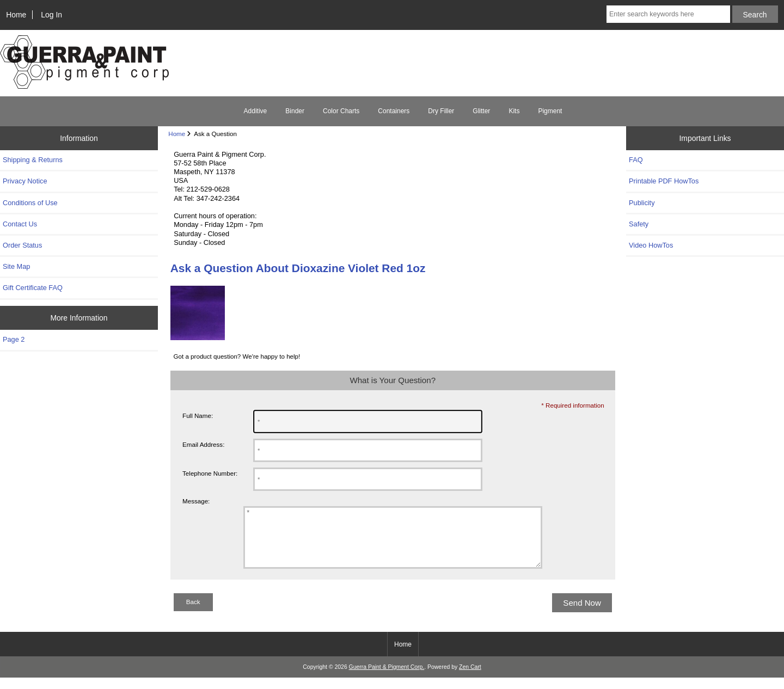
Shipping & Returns (33, 160)
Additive (256, 111)
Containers (394, 111)
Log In (51, 15)
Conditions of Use (30, 203)
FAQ (636, 160)
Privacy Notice (25, 181)
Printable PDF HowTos (664, 181)
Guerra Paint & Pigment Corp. (387, 678)
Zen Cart (470, 678)
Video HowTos (651, 245)
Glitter (481, 111)
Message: (196, 501)
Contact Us (20, 224)
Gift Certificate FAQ (33, 288)
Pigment (550, 111)
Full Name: (198, 416)
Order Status (22, 245)
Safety (639, 224)
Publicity (642, 203)
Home (16, 15)
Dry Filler (441, 111)
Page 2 (14, 339)
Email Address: (203, 444)
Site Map (16, 266)
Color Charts (341, 111)
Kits (514, 111)
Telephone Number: (210, 473)
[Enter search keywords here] (668, 14)
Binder (295, 111)
